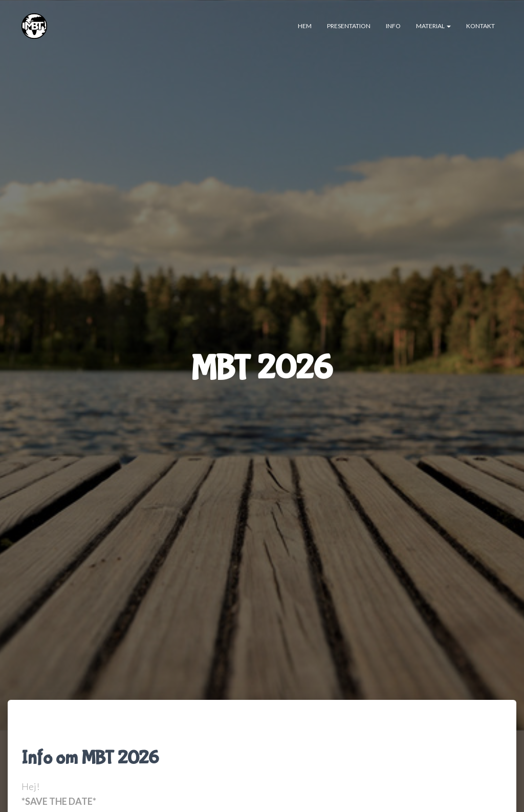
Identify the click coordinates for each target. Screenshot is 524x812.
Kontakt (481, 26)
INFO (393, 26)
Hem (305, 26)
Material (433, 26)
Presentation (349, 26)
